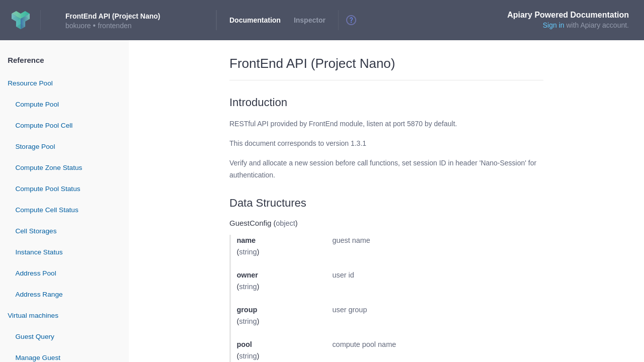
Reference (26, 60)
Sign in (554, 25)
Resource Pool (30, 83)
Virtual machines (33, 315)
